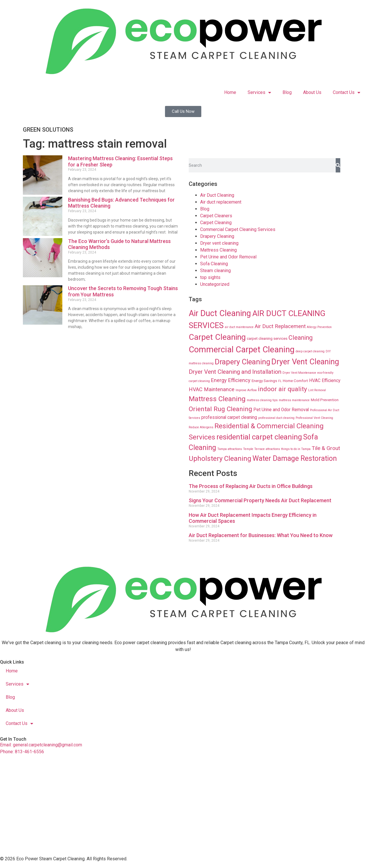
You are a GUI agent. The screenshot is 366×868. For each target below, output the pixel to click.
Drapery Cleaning (217, 236)
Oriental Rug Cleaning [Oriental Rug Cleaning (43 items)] (220, 409)
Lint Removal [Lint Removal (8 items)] (317, 390)
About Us (312, 92)
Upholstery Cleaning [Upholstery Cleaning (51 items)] (220, 459)
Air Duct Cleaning (217, 195)
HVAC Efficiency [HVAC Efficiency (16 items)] (325, 381)
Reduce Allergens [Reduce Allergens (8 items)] (201, 427)
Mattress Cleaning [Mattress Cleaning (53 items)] (217, 399)
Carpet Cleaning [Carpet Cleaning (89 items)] (217, 337)
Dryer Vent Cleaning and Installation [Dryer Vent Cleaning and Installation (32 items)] (235, 372)
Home (230, 92)
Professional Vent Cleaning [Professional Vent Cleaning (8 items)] (314, 418)
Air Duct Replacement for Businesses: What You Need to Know (261, 535)
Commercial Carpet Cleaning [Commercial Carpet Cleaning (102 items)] (242, 349)
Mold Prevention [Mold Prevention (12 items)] (325, 400)
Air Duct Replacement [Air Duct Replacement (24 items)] (280, 326)
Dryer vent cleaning (219, 243)
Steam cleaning (215, 271)
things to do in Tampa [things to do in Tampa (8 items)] (296, 449)
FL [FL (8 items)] (280, 381)
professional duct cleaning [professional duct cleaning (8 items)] (276, 418)
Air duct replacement (221, 202)
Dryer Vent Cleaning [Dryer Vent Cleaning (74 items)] (305, 362)
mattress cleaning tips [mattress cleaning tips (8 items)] (262, 400)
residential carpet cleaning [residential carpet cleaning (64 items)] (259, 437)
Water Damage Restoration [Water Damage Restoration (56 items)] (295, 458)
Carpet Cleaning (216, 223)
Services (259, 93)
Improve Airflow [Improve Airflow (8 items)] (246, 390)
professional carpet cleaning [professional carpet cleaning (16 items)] (229, 417)
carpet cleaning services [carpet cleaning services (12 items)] (267, 338)
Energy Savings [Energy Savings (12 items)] (264, 381)
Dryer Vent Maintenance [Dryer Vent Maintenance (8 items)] (299, 373)
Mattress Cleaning (218, 250)
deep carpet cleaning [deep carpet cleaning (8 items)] (310, 351)
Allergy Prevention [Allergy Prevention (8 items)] (319, 327)
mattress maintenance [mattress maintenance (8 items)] (294, 400)
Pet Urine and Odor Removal (228, 257)
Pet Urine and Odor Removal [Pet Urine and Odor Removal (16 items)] (281, 410)
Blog (287, 92)
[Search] (338, 165)
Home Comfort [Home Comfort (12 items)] (295, 381)
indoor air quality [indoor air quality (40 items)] (283, 389)
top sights (210, 277)
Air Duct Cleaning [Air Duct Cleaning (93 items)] (220, 313)
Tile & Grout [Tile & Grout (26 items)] (326, 448)
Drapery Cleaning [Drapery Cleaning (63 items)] (242, 362)
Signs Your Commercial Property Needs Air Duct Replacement (260, 500)
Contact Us (347, 93)
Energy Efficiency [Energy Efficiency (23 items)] (231, 380)
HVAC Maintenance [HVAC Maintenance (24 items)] (212, 389)
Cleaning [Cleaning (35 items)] (301, 338)
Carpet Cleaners (216, 216)
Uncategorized (215, 284)
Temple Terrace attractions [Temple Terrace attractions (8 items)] (261, 449)
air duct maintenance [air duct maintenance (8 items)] (239, 327)
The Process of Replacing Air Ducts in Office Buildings (251, 486)
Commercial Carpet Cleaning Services (238, 229)
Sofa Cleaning (214, 264)
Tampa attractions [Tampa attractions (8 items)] (230, 449)
